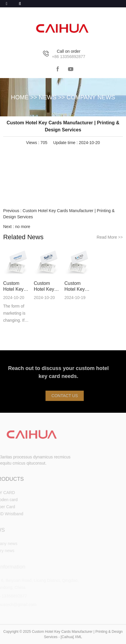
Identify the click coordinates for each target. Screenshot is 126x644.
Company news (91, 97)
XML (78, 637)
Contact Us (67, 396)
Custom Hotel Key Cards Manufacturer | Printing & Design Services (17, 287)
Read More (110, 237)
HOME (20, 97)
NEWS (48, 97)
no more (23, 227)
